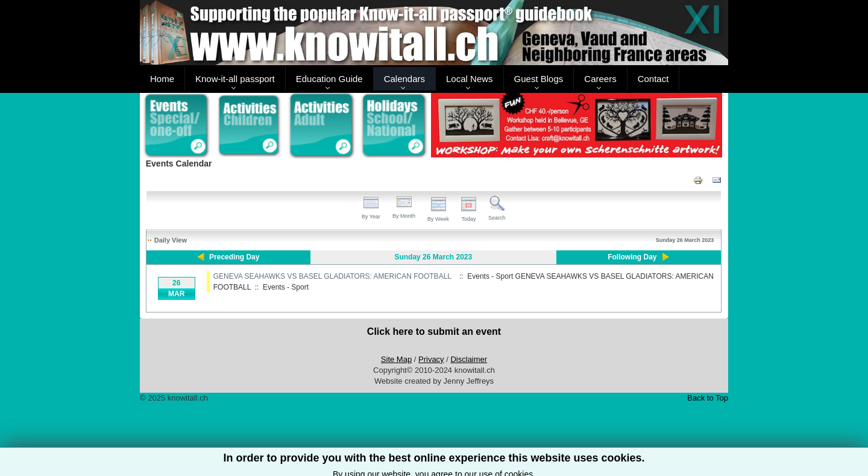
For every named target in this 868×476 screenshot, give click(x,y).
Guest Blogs (539, 79)
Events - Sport (286, 287)
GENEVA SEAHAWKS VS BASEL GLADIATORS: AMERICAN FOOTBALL (332, 276)
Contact (653, 79)
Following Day (632, 257)
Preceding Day (234, 257)
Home (162, 79)
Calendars (404, 79)
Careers (600, 79)
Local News (470, 79)
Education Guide (329, 79)
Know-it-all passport (235, 79)
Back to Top (708, 398)
